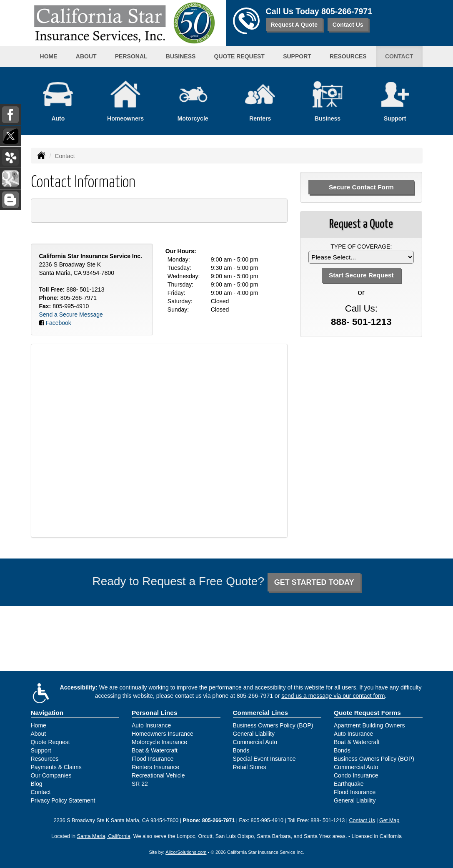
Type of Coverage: (361, 247)
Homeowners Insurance (163, 734)
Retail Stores (250, 767)
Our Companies (51, 775)
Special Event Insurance (264, 759)
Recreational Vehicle (158, 775)
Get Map (389, 820)
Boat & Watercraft (155, 750)
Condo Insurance (356, 775)
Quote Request (50, 742)
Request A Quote (294, 25)
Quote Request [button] (239, 56)
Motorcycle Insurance (159, 742)
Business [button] (181, 56)
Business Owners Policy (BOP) (273, 725)
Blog (37, 784)
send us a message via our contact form (333, 696)
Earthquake (349, 784)
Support (41, 750)
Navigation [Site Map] (47, 713)
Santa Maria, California (104, 836)
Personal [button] (131, 56)
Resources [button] (348, 56)
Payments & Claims (56, 767)
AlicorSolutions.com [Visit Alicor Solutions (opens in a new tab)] (186, 852)
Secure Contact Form (361, 187)
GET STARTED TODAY (314, 582)
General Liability (254, 734)
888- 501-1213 (85, 289)
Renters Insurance (155, 767)
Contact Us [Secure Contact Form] (362, 820)
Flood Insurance (153, 759)
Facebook (58, 323)
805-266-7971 (347, 11)
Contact (399, 56)
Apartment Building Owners (369, 725)
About (86, 56)
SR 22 (140, 784)
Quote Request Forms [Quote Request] (367, 713)
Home (49, 56)
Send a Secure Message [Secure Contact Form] (71, 314)
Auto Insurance (151, 725)
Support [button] (297, 56)
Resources (45, 759)
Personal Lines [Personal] (155, 713)
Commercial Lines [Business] (261, 713)
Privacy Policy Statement (63, 800)
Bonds (241, 750)
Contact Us (348, 25)
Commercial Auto (255, 742)
